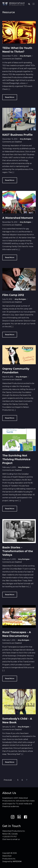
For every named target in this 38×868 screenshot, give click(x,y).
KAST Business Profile (17, 135)
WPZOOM (17, 861)
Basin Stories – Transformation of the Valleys (18, 551)
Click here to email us (11, 839)
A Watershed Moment (18, 218)
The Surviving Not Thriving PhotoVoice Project (16, 459)
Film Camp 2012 (13, 295)
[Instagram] (13, 817)
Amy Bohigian (25, 56)
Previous (8, 780)
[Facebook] (25, 817)
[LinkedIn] (19, 817)
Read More (10, 97)
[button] (34, 4)
